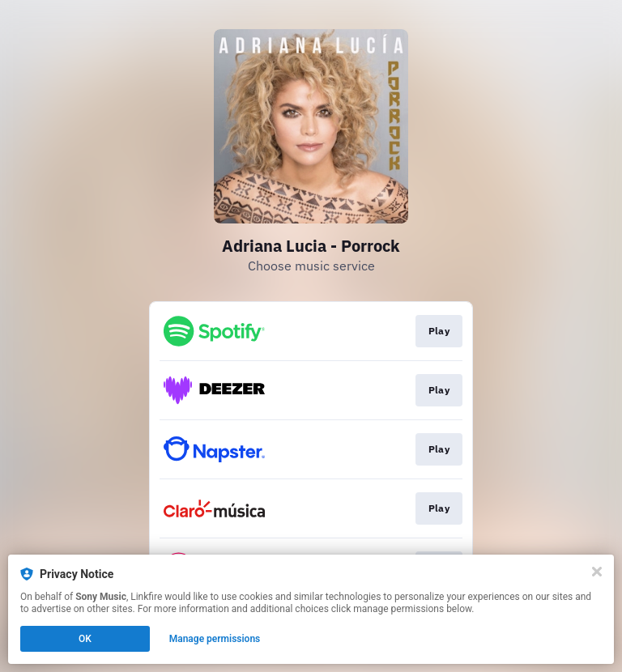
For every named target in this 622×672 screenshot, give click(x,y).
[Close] (597, 572)
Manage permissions (215, 639)
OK (85, 639)
